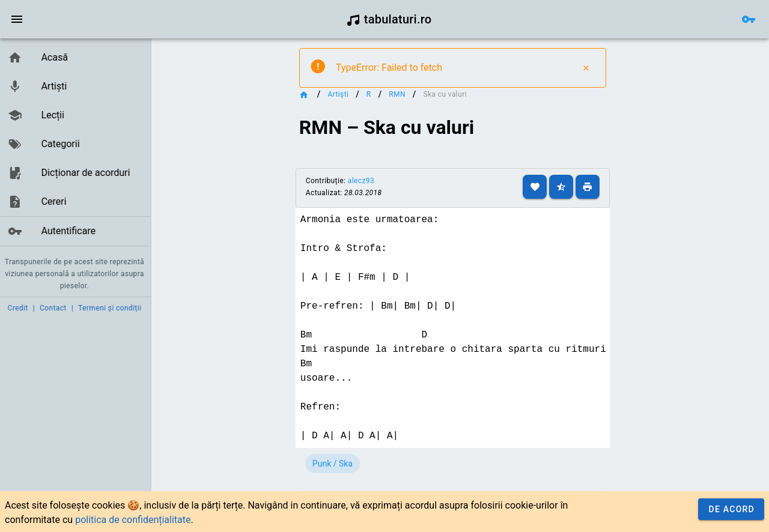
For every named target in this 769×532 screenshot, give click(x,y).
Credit (20, 308)
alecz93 (374, 181)
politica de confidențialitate (133, 520)
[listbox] (77, 145)
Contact (56, 308)
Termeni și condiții (112, 308)
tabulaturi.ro (389, 19)
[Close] (591, 68)
